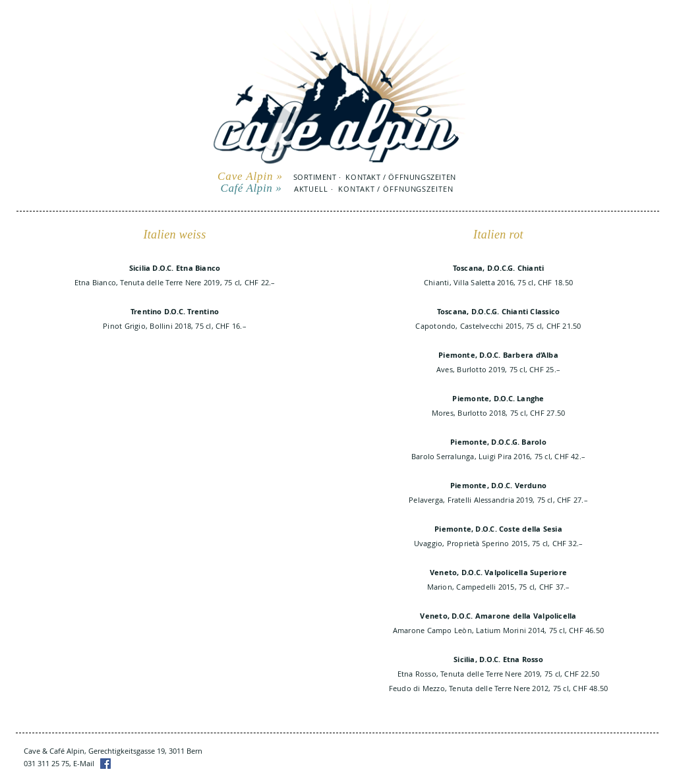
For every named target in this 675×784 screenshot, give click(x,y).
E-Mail (84, 763)
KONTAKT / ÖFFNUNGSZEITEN (400, 177)
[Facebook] (105, 764)
